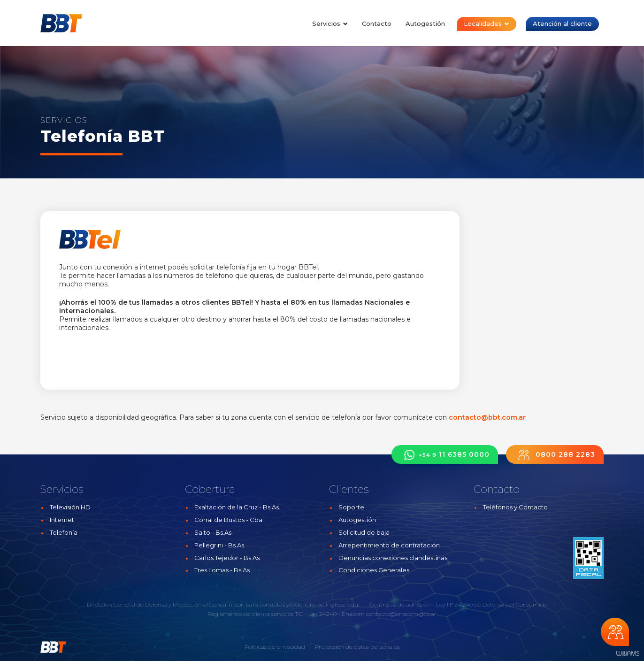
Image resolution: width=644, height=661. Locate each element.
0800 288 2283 (555, 455)
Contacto (377, 23)
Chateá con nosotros (615, 632)
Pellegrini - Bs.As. (220, 545)
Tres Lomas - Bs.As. (223, 570)
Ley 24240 (322, 614)
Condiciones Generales (374, 570)
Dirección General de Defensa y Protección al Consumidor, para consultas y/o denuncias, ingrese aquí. (224, 604)
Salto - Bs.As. (214, 532)
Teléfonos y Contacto (515, 507)
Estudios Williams (628, 654)
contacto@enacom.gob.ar (401, 614)
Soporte (351, 507)
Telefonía (64, 532)
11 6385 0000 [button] (445, 455)
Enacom (353, 614)
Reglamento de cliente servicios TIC (255, 614)
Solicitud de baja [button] (364, 532)
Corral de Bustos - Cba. (229, 520)
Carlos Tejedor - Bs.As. (228, 558)
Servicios (330, 23)
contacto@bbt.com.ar (487, 417)
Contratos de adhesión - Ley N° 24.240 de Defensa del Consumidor (460, 604)
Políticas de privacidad (275, 647)
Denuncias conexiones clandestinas (393, 558)
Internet (62, 520)
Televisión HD (70, 507)
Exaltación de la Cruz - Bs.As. (237, 507)
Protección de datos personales (357, 647)
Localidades (487, 23)
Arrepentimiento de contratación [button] (389, 545)
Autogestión (425, 23)
